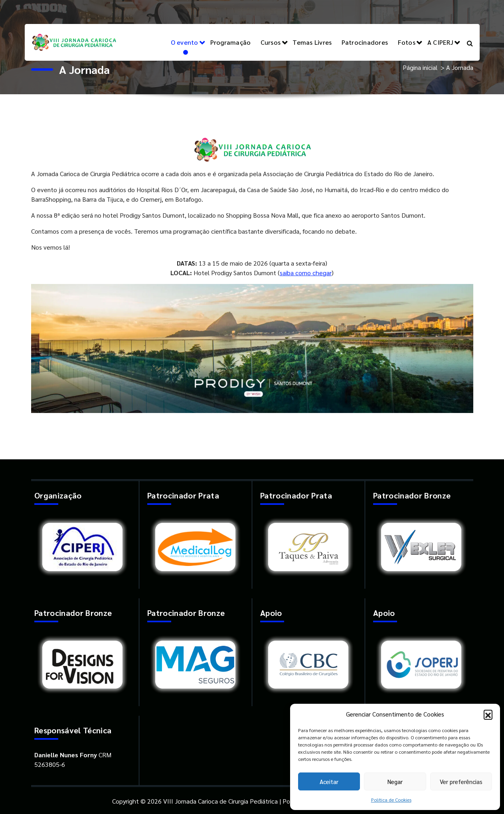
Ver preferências (461, 781)
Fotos (407, 42)
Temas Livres (312, 42)
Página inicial (420, 67)
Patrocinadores (365, 42)
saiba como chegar (306, 273)
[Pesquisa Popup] (470, 42)
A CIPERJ (440, 42)
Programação (231, 42)
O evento (185, 42)
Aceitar (329, 781)
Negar (395, 781)
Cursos (271, 42)
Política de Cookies (391, 800)
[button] (488, 714)
